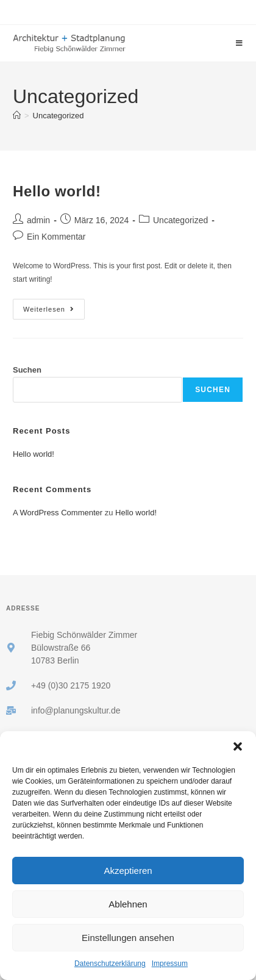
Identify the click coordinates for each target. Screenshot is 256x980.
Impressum (170, 964)
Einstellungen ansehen (128, 938)
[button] (238, 746)
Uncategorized (59, 116)
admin (38, 220)
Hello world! (57, 191)
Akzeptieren (128, 871)
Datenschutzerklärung (110, 964)
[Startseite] (17, 116)
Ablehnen (128, 904)
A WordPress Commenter (58, 513)
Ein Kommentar (56, 237)
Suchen (27, 370)
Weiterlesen (54, 306)
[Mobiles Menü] (240, 43)
